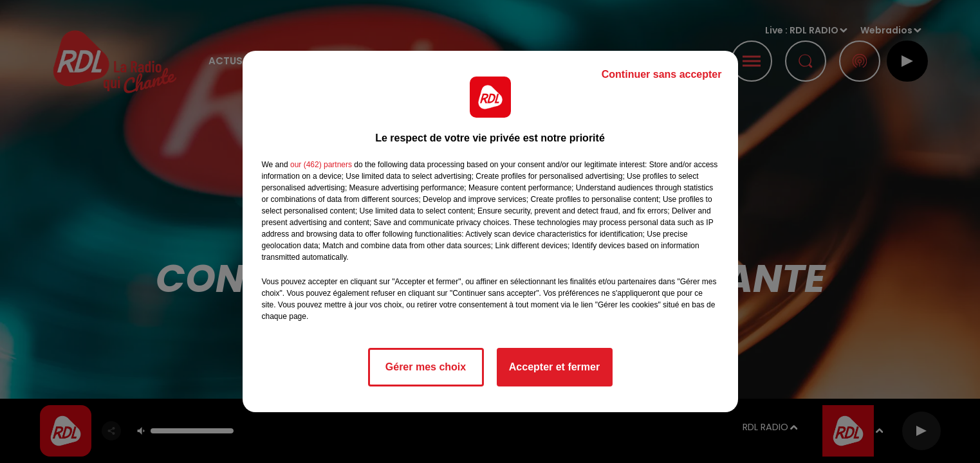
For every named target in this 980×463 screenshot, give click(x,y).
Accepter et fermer (554, 367)
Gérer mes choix (426, 367)
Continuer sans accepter (662, 74)
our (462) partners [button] (321, 165)
